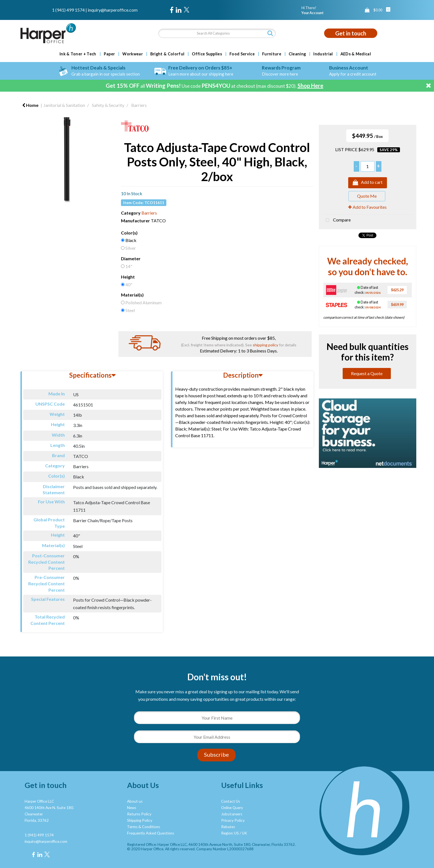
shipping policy (265, 345)
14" (129, 266)
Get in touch (351, 33)
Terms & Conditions (144, 827)
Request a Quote (367, 373)
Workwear (133, 54)
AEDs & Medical (356, 54)
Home (30, 105)
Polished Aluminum (144, 302)
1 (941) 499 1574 (68, 10)
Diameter (131, 258)
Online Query (232, 808)
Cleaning (297, 54)
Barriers (139, 105)
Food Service (242, 54)
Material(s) (132, 295)
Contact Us (231, 801)
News (132, 808)
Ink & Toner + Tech (78, 54)
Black (131, 240)
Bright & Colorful (167, 54)
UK (245, 833)
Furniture (272, 54)
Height (128, 277)
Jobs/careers (232, 814)
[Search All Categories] (217, 33)
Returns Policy (139, 814)
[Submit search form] (270, 33)
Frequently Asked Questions (151, 833)
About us (135, 801)
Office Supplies (207, 54)
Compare (337, 220)
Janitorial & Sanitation (64, 105)
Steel (130, 310)
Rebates (228, 827)
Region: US (230, 833)
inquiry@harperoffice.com (113, 10)
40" (129, 284)
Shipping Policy (140, 820)
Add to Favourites (367, 207)
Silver (131, 248)
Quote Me (367, 196)
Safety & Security (108, 105)
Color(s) (129, 233)
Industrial (323, 54)
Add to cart (368, 183)
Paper (109, 54)
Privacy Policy (233, 820)
